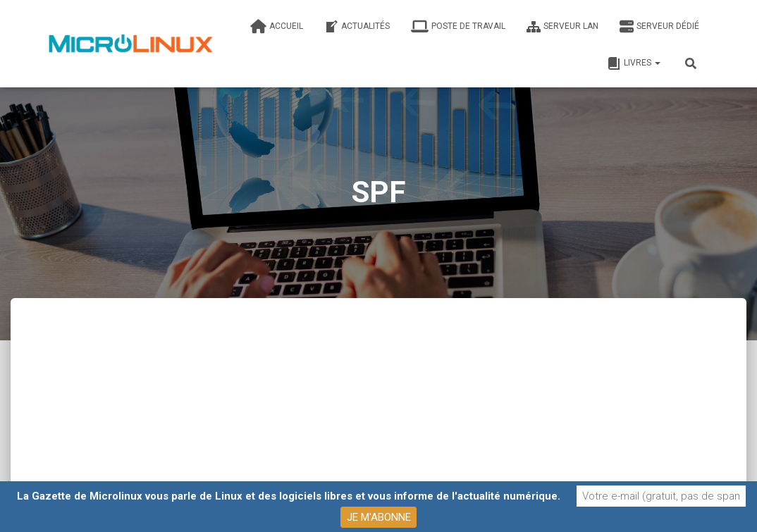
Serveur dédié (659, 27)
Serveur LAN (562, 27)
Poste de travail (458, 27)
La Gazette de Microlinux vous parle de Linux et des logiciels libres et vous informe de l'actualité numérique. (289, 496)
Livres (634, 63)
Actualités (357, 27)
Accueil (277, 27)
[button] (657, 63)
